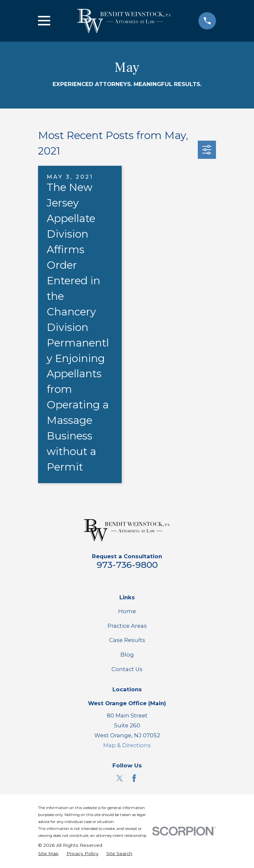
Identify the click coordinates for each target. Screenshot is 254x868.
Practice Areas (127, 626)
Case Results (127, 640)
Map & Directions (127, 745)
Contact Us (127, 669)
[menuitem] (48, 854)
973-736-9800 (127, 565)
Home (127, 611)
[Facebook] (134, 778)
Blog (127, 655)
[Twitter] (120, 778)
